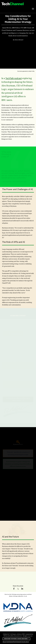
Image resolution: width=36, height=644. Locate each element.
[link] (18, 4)
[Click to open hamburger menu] (33, 9)
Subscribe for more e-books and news (15, 639)
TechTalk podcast (14, 78)
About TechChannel (8, 642)
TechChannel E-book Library (21, 642)
